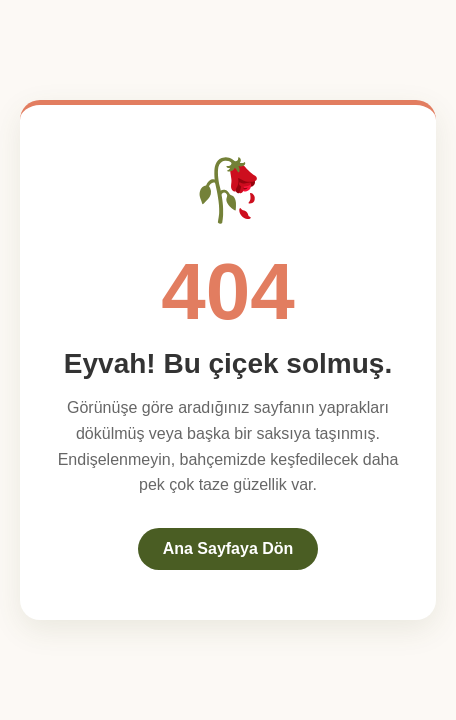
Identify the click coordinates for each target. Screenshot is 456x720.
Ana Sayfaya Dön (228, 548)
